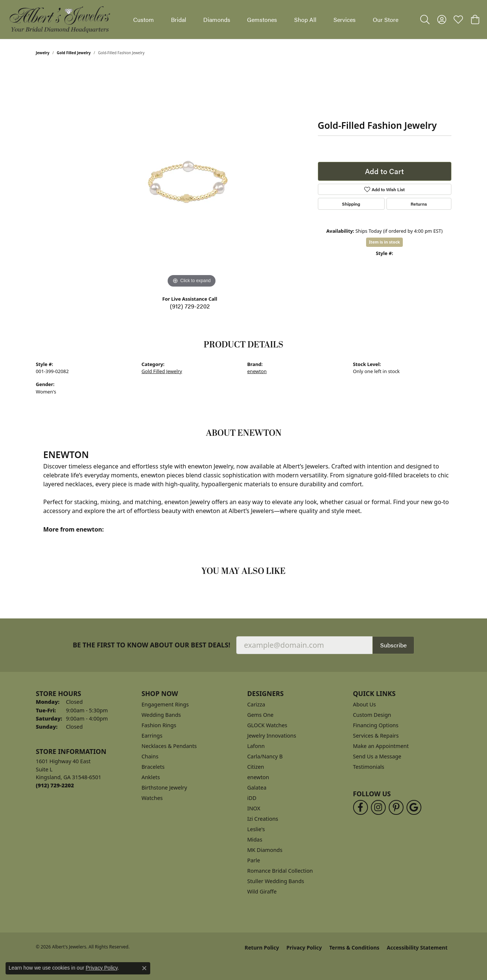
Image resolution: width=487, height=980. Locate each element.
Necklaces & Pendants (169, 746)
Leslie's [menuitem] (256, 829)
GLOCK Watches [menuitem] (267, 725)
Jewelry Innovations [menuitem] (272, 736)
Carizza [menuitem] (256, 704)
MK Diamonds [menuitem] (265, 850)
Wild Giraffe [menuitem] (262, 891)
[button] (425, 20)
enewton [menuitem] (258, 777)
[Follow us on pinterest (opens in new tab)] (396, 807)
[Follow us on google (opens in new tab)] (414, 807)
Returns (419, 204)
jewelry (43, 53)
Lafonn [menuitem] (256, 746)
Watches (152, 798)
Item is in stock (385, 242)
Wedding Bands (161, 715)
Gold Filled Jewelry (74, 53)
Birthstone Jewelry (164, 788)
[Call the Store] (55, 785)
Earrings (152, 736)
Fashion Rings (159, 725)
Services (345, 19)
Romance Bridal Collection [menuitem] (280, 871)
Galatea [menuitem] (257, 788)
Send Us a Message (377, 756)
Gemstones (262, 19)
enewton (257, 371)
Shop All (305, 19)
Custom (144, 19)
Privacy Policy (304, 948)
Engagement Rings (165, 704)
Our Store (386, 19)
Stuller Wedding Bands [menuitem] (276, 881)
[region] (192, 178)
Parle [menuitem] (254, 860)
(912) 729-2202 (190, 306)
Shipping (351, 204)
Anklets (151, 777)
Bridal (179, 19)
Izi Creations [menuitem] (263, 819)
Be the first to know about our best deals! (152, 645)
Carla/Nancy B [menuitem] (265, 756)
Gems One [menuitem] (261, 715)
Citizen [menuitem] (256, 767)
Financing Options (376, 725)
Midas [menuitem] (255, 839)
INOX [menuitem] (254, 808)
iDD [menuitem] (252, 798)
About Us (365, 704)
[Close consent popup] (144, 968)
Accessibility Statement (417, 948)
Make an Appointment (381, 746)
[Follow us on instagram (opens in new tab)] (378, 807)
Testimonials (369, 767)
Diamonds (217, 19)
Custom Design (372, 715)
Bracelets (153, 767)
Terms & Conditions (354, 948)
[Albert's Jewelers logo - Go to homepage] (59, 19)
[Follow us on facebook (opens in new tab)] (361, 807)
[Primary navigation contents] (266, 19)
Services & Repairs (376, 736)
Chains (150, 756)
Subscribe (393, 645)
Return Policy (262, 948)
